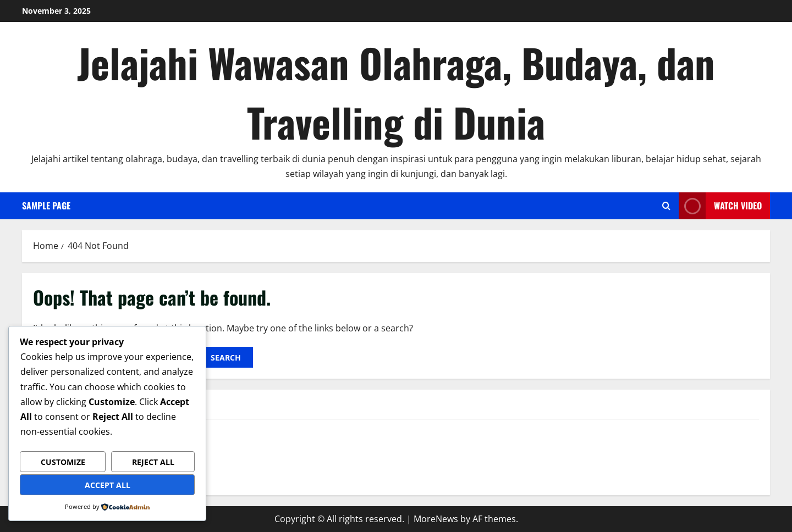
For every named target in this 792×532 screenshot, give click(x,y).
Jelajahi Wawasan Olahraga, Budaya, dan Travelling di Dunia (396, 92)
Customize (63, 462)
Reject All (153, 462)
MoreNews (436, 519)
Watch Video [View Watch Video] (720, 206)
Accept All (108, 485)
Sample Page (46, 206)
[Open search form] (666, 206)
